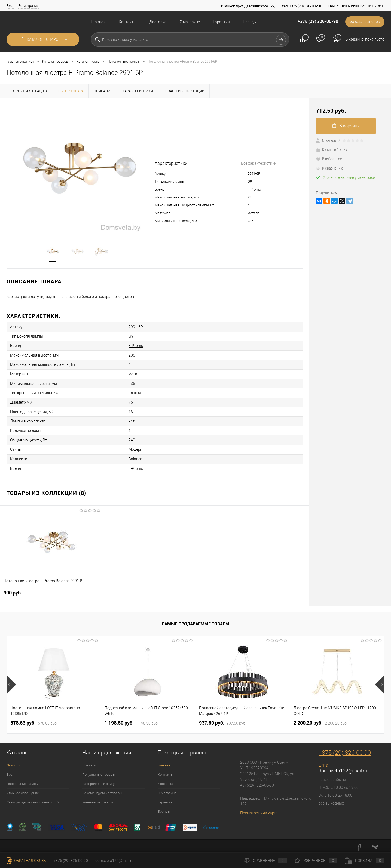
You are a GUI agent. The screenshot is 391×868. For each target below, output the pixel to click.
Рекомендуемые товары (102, 790)
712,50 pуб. (331, 111)
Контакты (128, 22)
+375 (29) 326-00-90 (317, 22)
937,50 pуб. (223, 720)
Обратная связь (26, 861)
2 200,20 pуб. (320, 720)
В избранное (329, 159)
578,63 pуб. (34, 720)
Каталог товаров (43, 39)
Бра (10, 772)
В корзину (346, 126)
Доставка (158, 22)
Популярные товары (99, 772)
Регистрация (28, 6)
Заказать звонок (365, 22)
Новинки (89, 762)
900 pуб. (13, 590)
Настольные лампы (23, 781)
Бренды (250, 22)
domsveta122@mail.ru (343, 768)
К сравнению (329, 168)
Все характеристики (259, 163)
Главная (98, 22)
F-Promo (254, 189)
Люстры (13, 762)
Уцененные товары (98, 799)
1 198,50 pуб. (132, 720)
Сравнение (265, 861)
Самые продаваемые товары (195, 621)
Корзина (365, 861)
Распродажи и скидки (100, 781)
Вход (10, 6)
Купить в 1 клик (332, 149)
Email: (325, 762)
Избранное (316, 861)
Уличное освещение (23, 790)
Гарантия (221, 22)
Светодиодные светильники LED (33, 799)
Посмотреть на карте (259, 810)
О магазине (190, 22)
